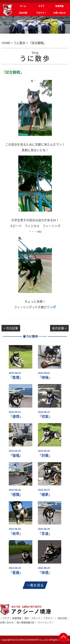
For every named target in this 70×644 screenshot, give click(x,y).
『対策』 (45, 456)
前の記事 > (59, 328)
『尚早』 (16, 534)
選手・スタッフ (32, 618)
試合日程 (62, 618)
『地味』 (45, 377)
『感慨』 (16, 495)
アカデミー (49, 618)
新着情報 (17, 618)
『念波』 (45, 534)
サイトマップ (44, 623)
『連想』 (16, 416)
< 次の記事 (11, 328)
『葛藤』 (16, 573)
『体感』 (45, 573)
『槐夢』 (45, 495)
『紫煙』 (16, 377)
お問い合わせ (7, 623)
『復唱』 (16, 456)
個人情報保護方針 (26, 623)
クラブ (6, 618)
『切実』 (45, 416)
